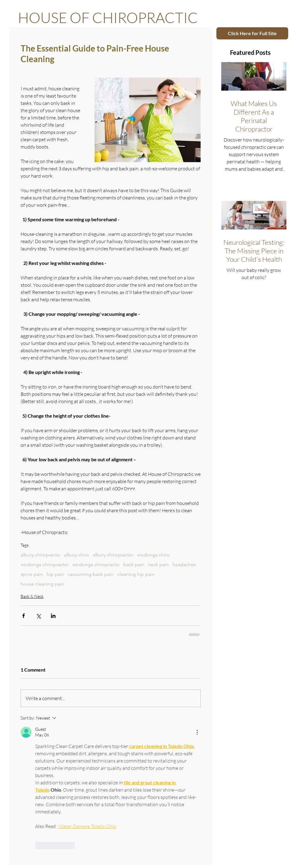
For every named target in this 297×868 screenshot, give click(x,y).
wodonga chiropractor (45, 564)
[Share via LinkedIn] (53, 616)
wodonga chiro (153, 555)
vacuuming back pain (91, 574)
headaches (184, 564)
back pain (134, 564)
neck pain (158, 564)
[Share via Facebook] (23, 616)
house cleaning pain (42, 584)
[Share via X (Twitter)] (38, 616)
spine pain (32, 574)
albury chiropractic (40, 555)
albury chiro (77, 555)
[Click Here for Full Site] (252, 33)
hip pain (55, 574)
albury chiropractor (113, 555)
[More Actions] (197, 732)
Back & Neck (32, 596)
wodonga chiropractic (96, 564)
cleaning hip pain (136, 574)
